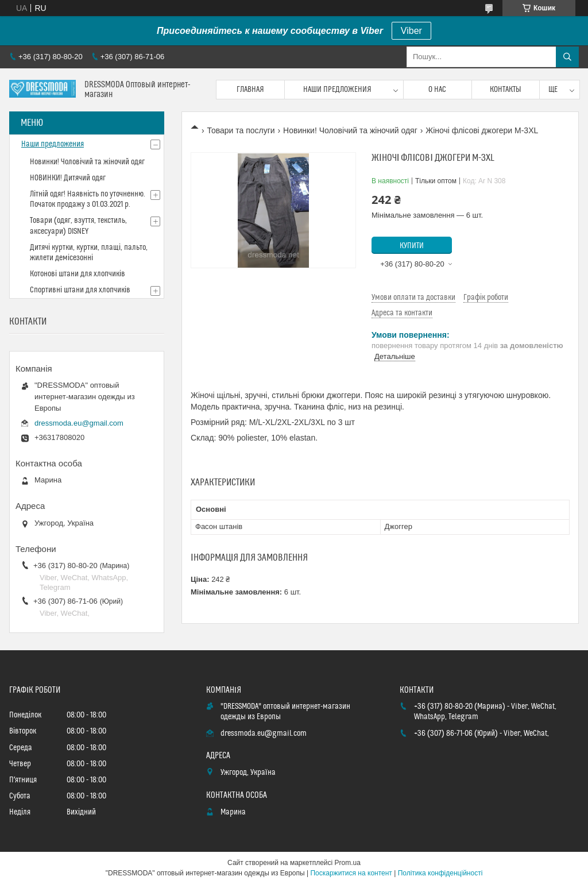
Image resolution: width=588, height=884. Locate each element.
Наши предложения (337, 90)
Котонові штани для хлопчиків (78, 274)
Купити (412, 246)
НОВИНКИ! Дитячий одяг (68, 178)
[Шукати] (567, 57)
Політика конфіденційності (440, 873)
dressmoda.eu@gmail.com (79, 423)
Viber (411, 31)
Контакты (506, 90)
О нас (437, 90)
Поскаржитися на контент (351, 873)
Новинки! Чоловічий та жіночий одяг (350, 130)
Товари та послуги (241, 130)
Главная (250, 90)
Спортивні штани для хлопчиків (80, 290)
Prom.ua (348, 863)
